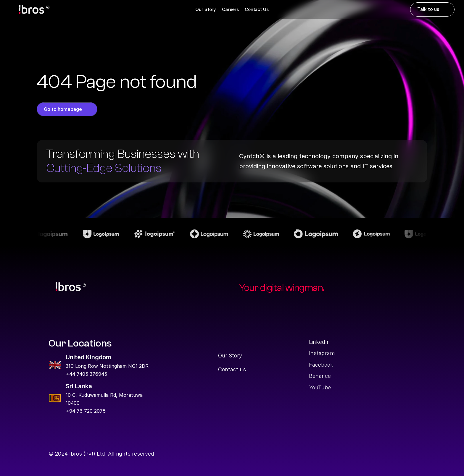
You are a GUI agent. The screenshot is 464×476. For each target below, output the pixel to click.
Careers (230, 9)
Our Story (206, 9)
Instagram (322, 353)
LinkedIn (319, 342)
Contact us (232, 369)
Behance (320, 376)
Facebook (321, 365)
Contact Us (257, 9)
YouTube (320, 387)
